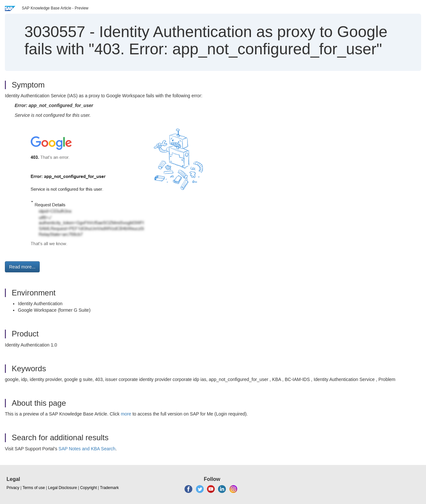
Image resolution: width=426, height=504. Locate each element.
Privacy (13, 488)
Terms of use (34, 488)
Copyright (88, 488)
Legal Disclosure (63, 488)
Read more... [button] (22, 267)
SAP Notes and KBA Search (87, 449)
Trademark (109, 488)
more (126, 414)
